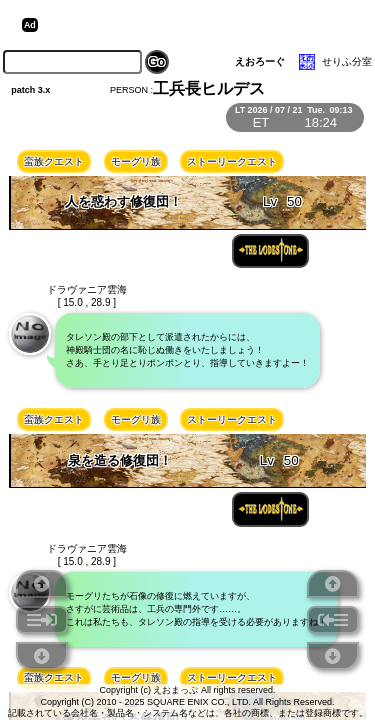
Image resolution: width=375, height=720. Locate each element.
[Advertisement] (198, 25)
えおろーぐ (260, 61)
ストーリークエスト (232, 161)
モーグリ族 (136, 161)
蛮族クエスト (54, 161)
